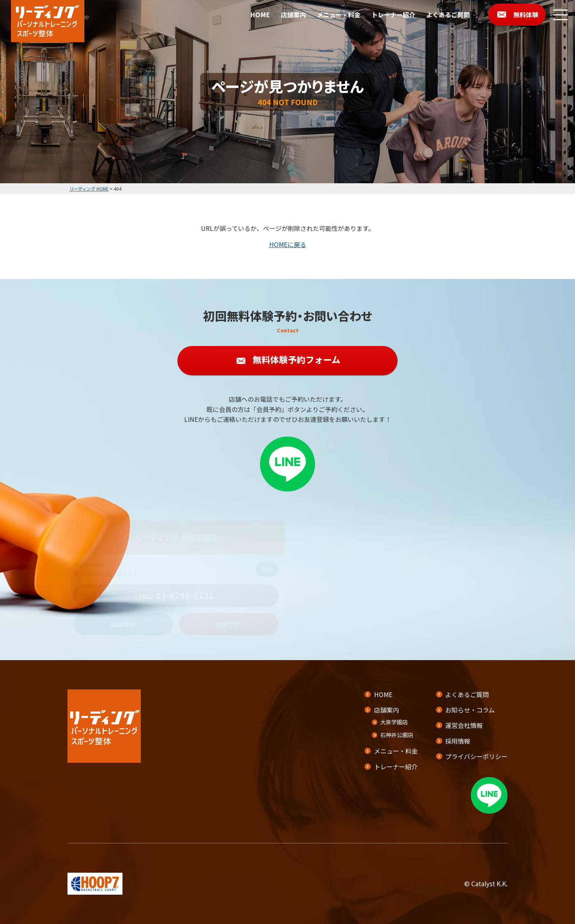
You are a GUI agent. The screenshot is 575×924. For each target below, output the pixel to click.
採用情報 (458, 741)
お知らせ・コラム (470, 710)
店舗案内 (293, 14)
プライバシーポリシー (476, 756)
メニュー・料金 (339, 14)
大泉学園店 (394, 722)
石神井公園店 (397, 735)
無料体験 (526, 14)
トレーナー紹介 (393, 14)
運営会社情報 (464, 725)
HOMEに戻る (288, 244)
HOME (260, 14)
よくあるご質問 (448, 14)
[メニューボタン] (560, 15)
